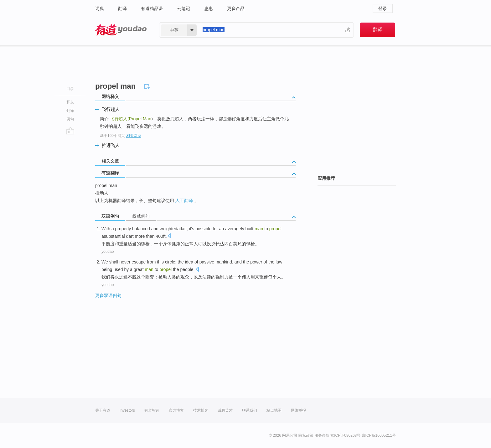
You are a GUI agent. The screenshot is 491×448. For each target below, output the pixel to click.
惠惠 (209, 8)
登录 (383, 8)
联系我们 (250, 410)
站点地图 (274, 410)
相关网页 (134, 136)
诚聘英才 (225, 410)
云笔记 (183, 8)
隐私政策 (306, 435)
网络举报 (298, 410)
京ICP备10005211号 (379, 435)
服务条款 (322, 435)
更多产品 (236, 8)
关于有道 (103, 410)
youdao (108, 252)
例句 (70, 119)
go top (70, 131)
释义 (70, 102)
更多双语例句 (108, 295)
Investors (127, 410)
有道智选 (152, 410)
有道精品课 (152, 8)
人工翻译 (184, 201)
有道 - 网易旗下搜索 (121, 30)
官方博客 (176, 410)
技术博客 (201, 410)
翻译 (122, 8)
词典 (100, 8)
